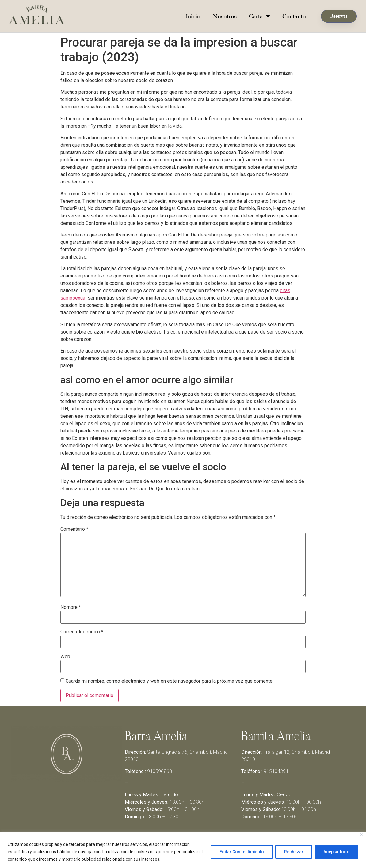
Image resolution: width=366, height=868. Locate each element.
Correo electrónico (82, 632)
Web (65, 657)
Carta (259, 16)
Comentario (74, 529)
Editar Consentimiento (241, 852)
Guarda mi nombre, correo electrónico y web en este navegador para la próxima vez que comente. (170, 681)
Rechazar (294, 852)
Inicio (193, 16)
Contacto (294, 16)
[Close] (362, 834)
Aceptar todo (336, 852)
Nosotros (225, 16)
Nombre (71, 607)
